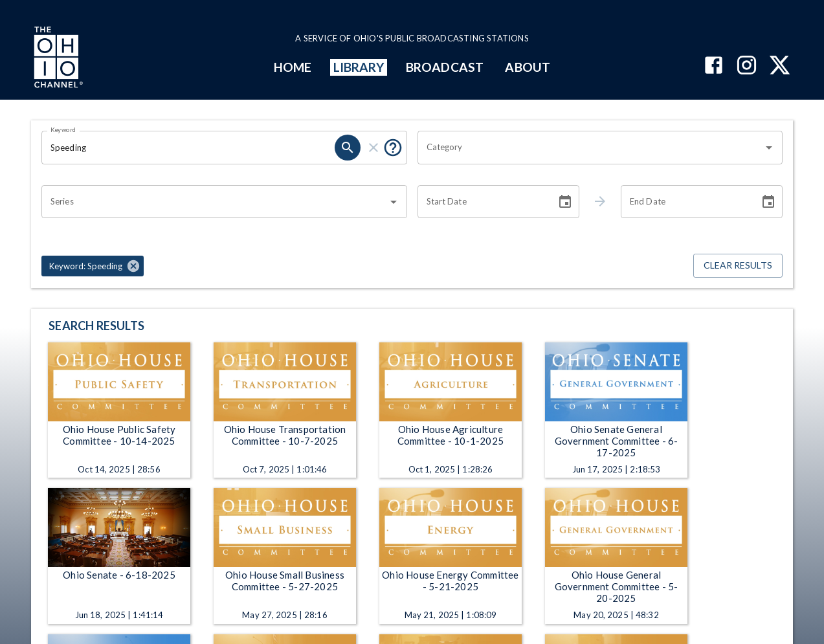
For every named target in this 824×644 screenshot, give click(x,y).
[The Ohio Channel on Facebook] (714, 66)
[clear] (373, 148)
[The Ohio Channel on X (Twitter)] (780, 66)
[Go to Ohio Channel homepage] (57, 59)
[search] (348, 148)
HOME (293, 67)
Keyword (63, 129)
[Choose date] (565, 202)
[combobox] (591, 148)
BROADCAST (445, 67)
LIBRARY (359, 67)
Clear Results (738, 266)
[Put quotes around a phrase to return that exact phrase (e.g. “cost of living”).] (393, 148)
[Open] (769, 148)
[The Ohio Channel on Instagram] (747, 66)
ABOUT (527, 67)
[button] (93, 266)
